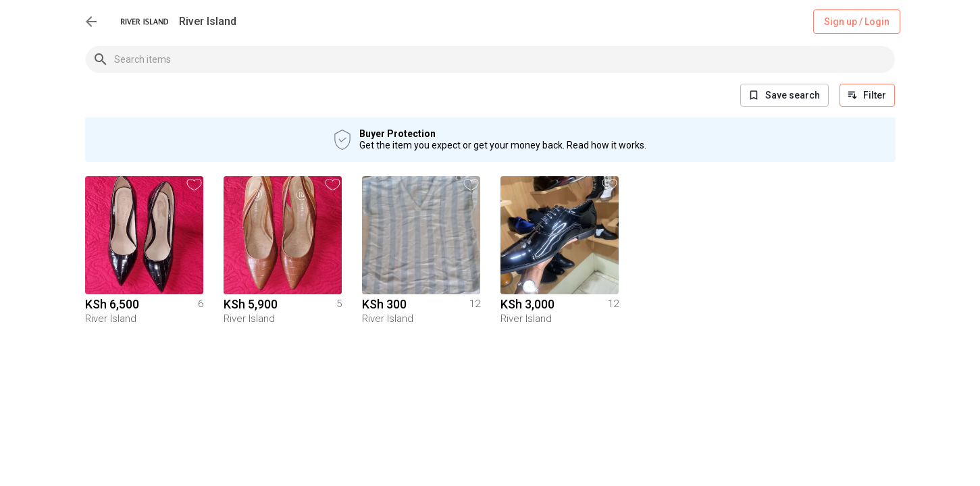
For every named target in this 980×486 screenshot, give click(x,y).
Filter (867, 95)
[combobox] (505, 59)
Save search (784, 95)
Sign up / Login (857, 22)
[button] (194, 185)
